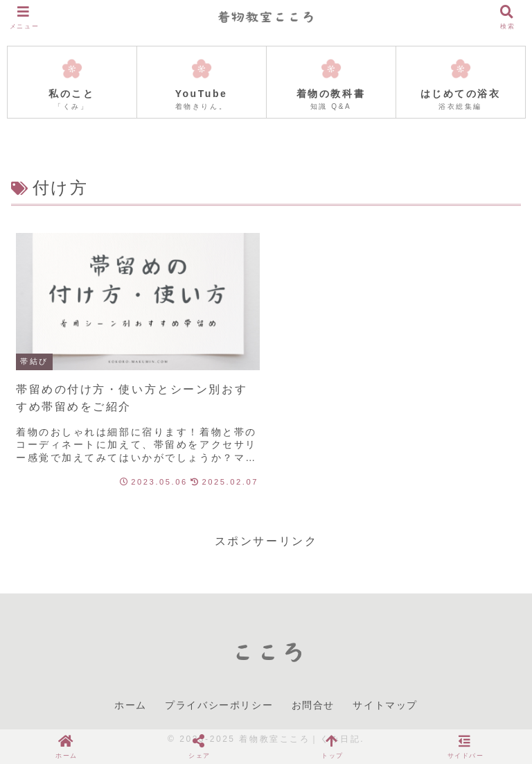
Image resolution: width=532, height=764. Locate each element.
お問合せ (313, 705)
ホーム (131, 705)
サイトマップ (385, 705)
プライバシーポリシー (219, 705)
